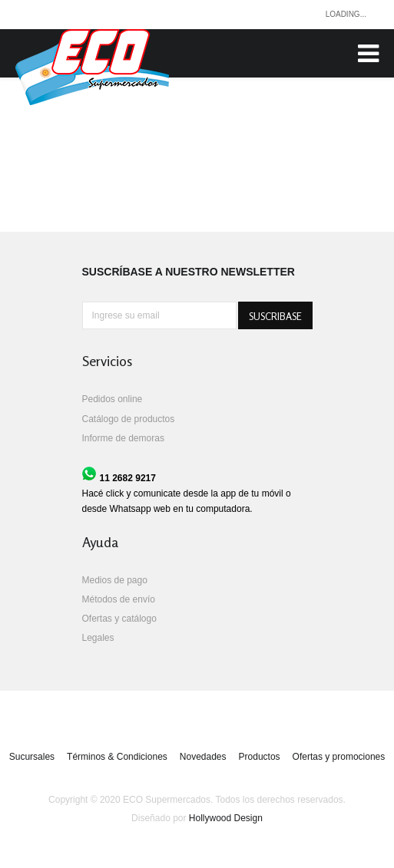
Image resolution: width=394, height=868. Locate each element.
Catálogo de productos (129, 419)
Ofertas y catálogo (119, 619)
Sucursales (32, 757)
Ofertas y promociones (339, 757)
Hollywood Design (226, 818)
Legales (98, 638)
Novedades (203, 757)
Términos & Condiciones (117, 757)
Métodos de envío (119, 599)
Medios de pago (115, 580)
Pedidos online (113, 399)
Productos (260, 757)
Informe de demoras (123, 438)
